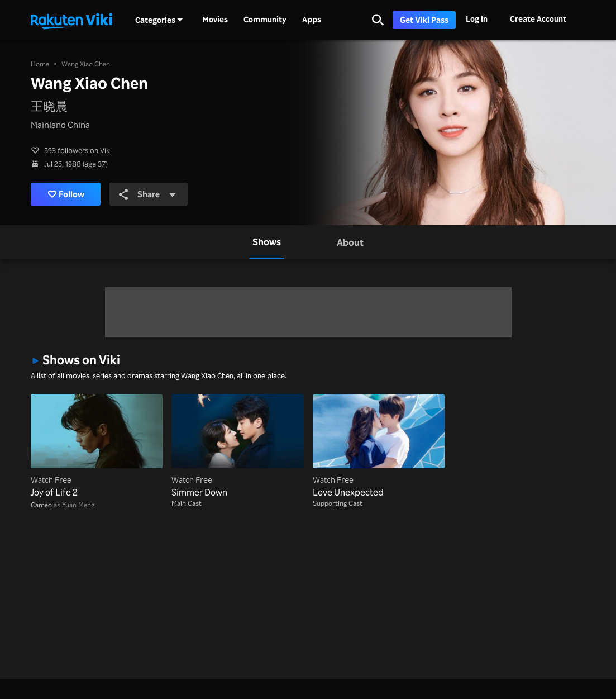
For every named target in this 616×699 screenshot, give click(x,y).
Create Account (538, 19)
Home (40, 64)
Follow (66, 194)
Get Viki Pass (424, 20)
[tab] (267, 242)
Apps (312, 20)
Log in (477, 19)
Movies (215, 20)
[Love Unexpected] (379, 446)
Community (265, 20)
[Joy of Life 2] (97, 446)
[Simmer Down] (237, 446)
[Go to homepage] (71, 20)
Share (147, 194)
